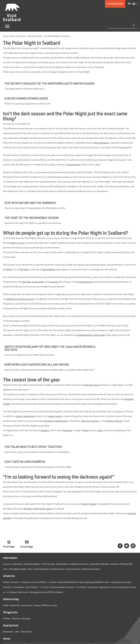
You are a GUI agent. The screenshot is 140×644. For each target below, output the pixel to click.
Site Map (61, 627)
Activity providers (57, 520)
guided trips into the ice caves (20, 272)
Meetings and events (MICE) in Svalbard (46, 543)
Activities (7, 569)
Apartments (15, 556)
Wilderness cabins (49, 556)
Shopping (26, 569)
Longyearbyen (74, 153)
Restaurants (8, 583)
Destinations (17, 515)
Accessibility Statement (23, 627)
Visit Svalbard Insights (18, 520)
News (30, 520)
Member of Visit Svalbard (90, 600)
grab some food (91, 347)
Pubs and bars (27, 583)
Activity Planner (89, 455)
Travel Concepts (48, 515)
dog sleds (26, 255)
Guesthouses (26, 556)
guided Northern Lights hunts (91, 308)
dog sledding (49, 243)
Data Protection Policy (46, 627)
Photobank (68, 600)
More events (23, 543)
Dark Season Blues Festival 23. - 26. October (68, 538)
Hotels (6, 556)
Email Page (27, 498)
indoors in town (17, 216)
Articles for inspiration (91, 520)
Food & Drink (10, 577)
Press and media (51, 600)
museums (45, 393)
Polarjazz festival (114, 383)
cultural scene (55, 378)
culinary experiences (25, 378)
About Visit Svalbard (28, 600)
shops (86, 393)
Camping (37, 556)
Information (10, 509)
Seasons (7, 515)
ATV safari (24, 243)
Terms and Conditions (77, 627)
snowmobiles (38, 255)
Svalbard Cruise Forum (79, 515)
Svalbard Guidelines (32, 515)
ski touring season (85, 255)
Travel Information (42, 520)
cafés (100, 393)
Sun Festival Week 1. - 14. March (44, 533)
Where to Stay (11, 550)
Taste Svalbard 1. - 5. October (37, 538)
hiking (9, 243)
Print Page (9, 498)
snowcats (53, 255)
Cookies (7, 627)
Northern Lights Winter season (38, 460)
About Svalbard (62, 515)
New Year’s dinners (90, 383)
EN (129, 4)
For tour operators (73, 520)
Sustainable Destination (99, 515)
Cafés (17, 583)
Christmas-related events (56, 383)
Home (7, 590)
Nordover (67, 393)
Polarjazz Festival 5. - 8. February (16, 533)
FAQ (109, 600)
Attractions (17, 569)
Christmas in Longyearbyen (99, 538)
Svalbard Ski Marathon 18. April (71, 533)
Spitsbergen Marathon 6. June (97, 533)
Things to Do (10, 563)
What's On (9, 527)
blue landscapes (101, 131)
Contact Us (9, 600)
